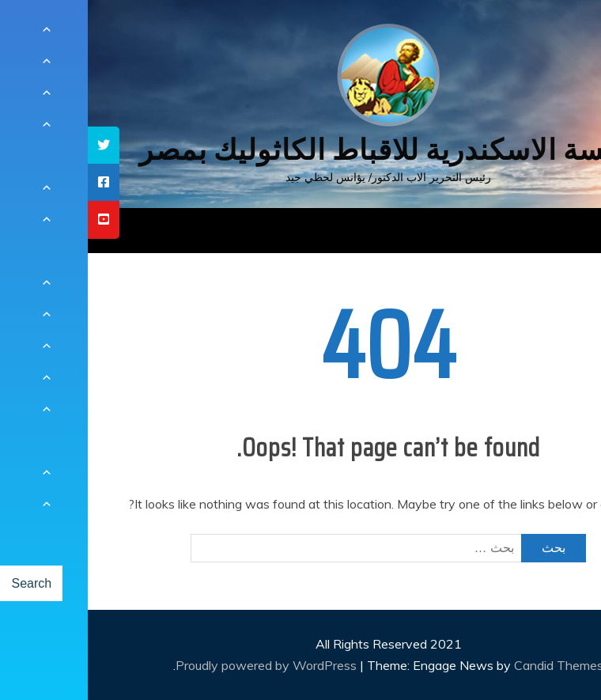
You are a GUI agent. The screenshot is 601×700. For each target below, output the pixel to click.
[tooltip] (16, 145)
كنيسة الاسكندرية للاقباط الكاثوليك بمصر (301, 150)
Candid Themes (471, 665)
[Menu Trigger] (549, 34)
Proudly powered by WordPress (180, 665)
